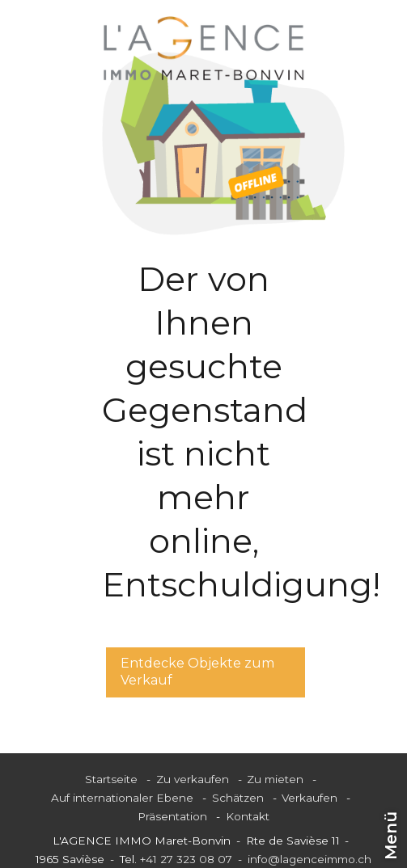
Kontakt (248, 816)
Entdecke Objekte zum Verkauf (197, 672)
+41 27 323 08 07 (186, 859)
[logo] (204, 48)
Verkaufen (309, 798)
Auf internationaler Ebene (122, 798)
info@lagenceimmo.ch (309, 859)
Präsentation (172, 816)
